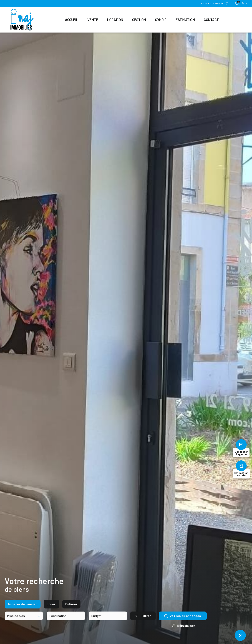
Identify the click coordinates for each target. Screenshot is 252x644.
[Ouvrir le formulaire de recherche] (143, 624)
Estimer (71, 612)
